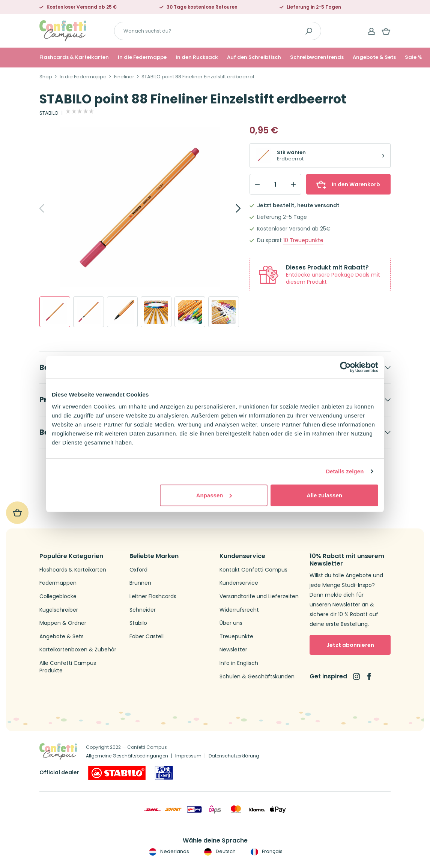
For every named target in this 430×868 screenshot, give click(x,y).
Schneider (143, 610)
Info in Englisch (239, 663)
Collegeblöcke (58, 596)
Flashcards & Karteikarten (74, 57)
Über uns (231, 623)
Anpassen (214, 495)
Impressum (188, 756)
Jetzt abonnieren (350, 645)
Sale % (413, 57)
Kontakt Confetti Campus (253, 570)
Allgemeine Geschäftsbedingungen (127, 756)
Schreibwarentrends (317, 57)
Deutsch (219, 852)
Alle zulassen (324, 495)
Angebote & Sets (374, 57)
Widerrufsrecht (239, 610)
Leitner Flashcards (153, 596)
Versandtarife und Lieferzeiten (259, 596)
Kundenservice (239, 583)
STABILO (49, 113)
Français (266, 852)
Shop (46, 77)
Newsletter (233, 650)
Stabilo (138, 623)
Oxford (138, 570)
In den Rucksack (197, 57)
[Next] (230, 208)
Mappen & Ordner (63, 623)
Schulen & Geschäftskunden (257, 677)
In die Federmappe (142, 57)
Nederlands (168, 852)
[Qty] (275, 184)
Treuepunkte (303, 240)
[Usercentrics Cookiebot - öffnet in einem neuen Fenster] (345, 367)
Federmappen (58, 583)
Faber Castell (147, 637)
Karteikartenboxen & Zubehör (78, 650)
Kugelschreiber (59, 610)
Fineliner (124, 77)
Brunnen (140, 583)
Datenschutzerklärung (234, 756)
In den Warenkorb (348, 184)
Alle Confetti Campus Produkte (68, 667)
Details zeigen (345, 471)
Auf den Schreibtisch (254, 57)
